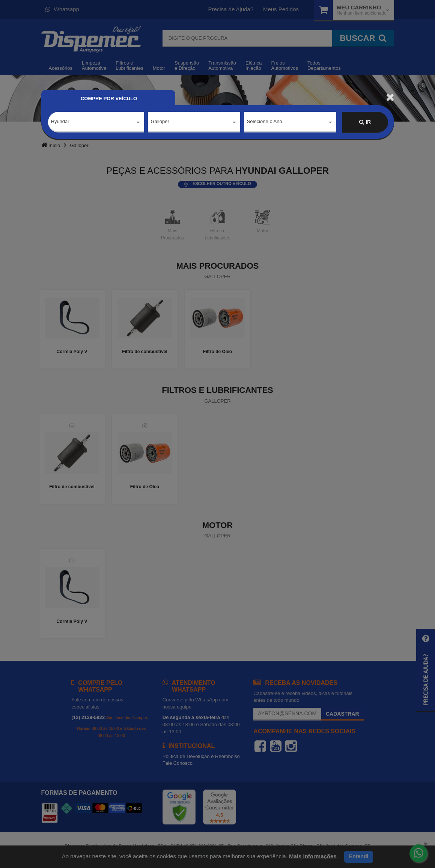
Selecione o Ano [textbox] (265, 122)
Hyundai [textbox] (60, 122)
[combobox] (96, 122)
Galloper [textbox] (160, 122)
